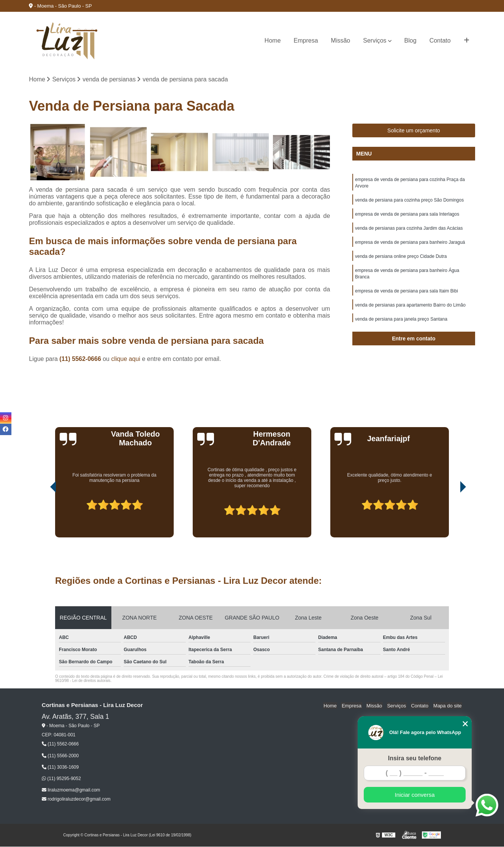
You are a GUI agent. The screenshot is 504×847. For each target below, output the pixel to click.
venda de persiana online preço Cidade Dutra (401, 259)
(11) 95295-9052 (61, 779)
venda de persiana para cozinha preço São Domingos (409, 201)
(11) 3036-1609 (60, 768)
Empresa (306, 41)
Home (273, 41)
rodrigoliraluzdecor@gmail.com (76, 799)
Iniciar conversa (414, 795)
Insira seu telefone (415, 758)
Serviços (375, 41)
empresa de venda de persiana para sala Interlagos (407, 216)
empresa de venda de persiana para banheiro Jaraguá (410, 245)
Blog (410, 41)
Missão (341, 41)
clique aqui (126, 359)
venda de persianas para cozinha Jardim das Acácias (409, 230)
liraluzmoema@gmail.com (71, 790)
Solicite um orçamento (414, 131)
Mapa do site (448, 706)
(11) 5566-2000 (60, 756)
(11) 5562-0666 (81, 359)
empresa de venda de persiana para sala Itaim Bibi (407, 295)
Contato (440, 41)
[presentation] (43, 516)
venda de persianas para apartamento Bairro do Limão (410, 309)
